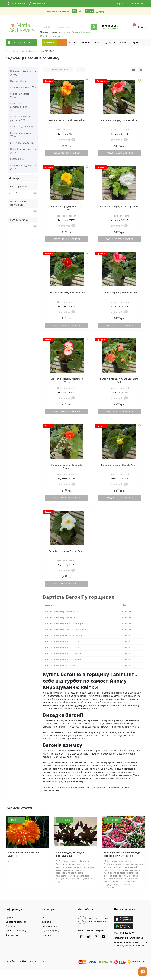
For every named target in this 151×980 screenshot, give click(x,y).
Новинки (49, 42)
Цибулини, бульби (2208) (21, 73)
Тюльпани (47, 935)
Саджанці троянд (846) (20, 95)
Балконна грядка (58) (22, 143)
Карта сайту (12, 935)
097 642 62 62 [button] (124, 933)
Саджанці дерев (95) (21, 126)
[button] (16, 3)
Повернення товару (16, 931)
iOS (74, 11)
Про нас (73, 42)
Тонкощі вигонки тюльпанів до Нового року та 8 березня (122, 854)
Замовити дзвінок (110, 28)
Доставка (110, 42)
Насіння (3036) (18, 81)
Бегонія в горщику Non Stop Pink (119, 293)
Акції (62, 42)
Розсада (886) (18, 159)
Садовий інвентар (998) (20, 135)
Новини (86, 42)
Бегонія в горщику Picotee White (119, 120)
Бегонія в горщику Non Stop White (119, 206)
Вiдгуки (123, 42)
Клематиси (65, 32)
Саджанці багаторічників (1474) (19, 107)
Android (89, 11)
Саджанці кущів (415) (22, 87)
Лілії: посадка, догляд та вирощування (70, 854)
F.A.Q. (98, 42)
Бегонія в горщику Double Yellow (119, 465)
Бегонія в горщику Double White (67, 551)
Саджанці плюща (81, 32)
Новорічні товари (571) (20, 151)
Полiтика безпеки (36, 961)
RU (122, 3)
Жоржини (47, 922)
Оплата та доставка (16, 922)
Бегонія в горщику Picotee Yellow (67, 120)
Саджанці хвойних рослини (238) (21, 118)
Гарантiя (137, 42)
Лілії (44, 917)
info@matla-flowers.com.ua (129, 938)
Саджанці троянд (51, 931)
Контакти (49, 50)
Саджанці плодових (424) (21, 167)
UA (117, 3)
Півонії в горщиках (50, 36)
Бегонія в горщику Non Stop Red (67, 293)
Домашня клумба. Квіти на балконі (23, 854)
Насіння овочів (50, 926)
